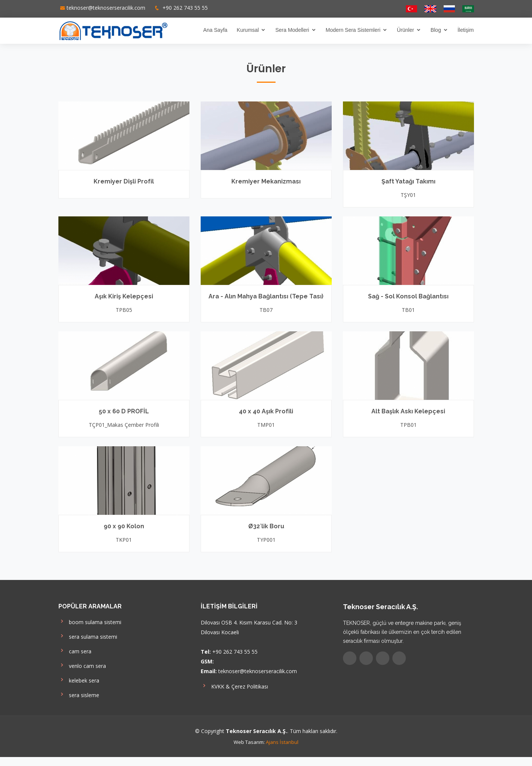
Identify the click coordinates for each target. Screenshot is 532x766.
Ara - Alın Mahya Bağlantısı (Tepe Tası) (266, 296)
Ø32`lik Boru (266, 526)
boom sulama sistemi (90, 621)
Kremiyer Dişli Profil (124, 181)
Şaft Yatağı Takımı (408, 181)
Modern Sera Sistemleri (353, 30)
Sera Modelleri (292, 30)
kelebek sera (79, 680)
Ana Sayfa (215, 30)
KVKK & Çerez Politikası (234, 686)
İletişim (466, 30)
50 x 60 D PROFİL (124, 411)
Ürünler (405, 30)
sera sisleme (79, 694)
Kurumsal (248, 30)
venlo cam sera (82, 665)
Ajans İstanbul (282, 742)
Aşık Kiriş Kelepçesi (124, 296)
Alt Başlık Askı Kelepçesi (408, 411)
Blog (436, 30)
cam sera (75, 651)
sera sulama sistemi (88, 636)
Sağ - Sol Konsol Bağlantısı (408, 296)
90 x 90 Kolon (124, 526)
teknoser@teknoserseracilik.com (106, 8)
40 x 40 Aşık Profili (266, 411)
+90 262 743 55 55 (184, 8)
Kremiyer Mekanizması (266, 181)
